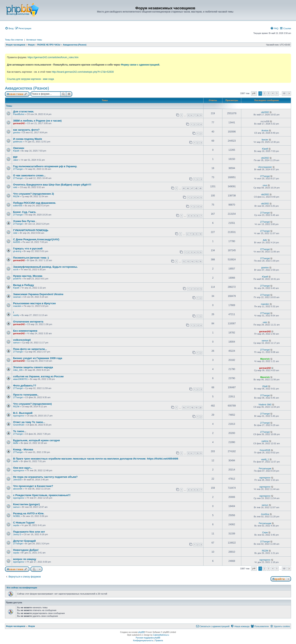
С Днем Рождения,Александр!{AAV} (36, 239)
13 (188, 261)
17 (188, 408)
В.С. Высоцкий (23, 413)
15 (196, 261)
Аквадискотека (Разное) (27, 88)
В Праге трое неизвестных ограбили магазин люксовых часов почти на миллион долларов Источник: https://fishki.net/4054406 (96, 459)
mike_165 (18, 370)
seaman (17, 297)
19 (196, 408)
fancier (265, 140)
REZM (16, 196)
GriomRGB (18, 425)
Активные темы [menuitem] (34, 40)
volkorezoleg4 (22, 340)
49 (201, 188)
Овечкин (19, 148)
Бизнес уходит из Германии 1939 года (38, 358)
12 (184, 261)
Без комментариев (25, 331)
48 (196, 188)
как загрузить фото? (26, 130)
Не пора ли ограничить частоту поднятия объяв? (45, 477)
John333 (17, 480)
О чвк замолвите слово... (29, 175)
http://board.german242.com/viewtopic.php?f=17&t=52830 (83, 72)
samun (16, 343)
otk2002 (265, 112)
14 (192, 261)
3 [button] (269, 93)
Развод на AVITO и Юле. (29, 513)
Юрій (265, 386)
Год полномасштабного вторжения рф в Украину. (45, 166)
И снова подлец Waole (28, 139)
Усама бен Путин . (25, 221)
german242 (19, 123)
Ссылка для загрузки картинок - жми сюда (30, 79)
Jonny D (17, 534)
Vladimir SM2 (265, 405)
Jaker (16, 160)
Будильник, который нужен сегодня (36, 440)
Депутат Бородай (24, 541)
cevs (265, 185)
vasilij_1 (265, 459)
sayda (16, 525)
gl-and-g (17, 251)
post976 (17, 279)
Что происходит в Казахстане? (33, 486)
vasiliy (16, 315)
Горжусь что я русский (28, 249)
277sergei (18, 169)
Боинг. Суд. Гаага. (25, 212)
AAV (265, 240)
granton (265, 267)
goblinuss (18, 142)
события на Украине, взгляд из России (38, 376)
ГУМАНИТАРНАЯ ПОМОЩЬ (31, 230)
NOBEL (17, 516)
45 (184, 188)
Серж (265, 532)
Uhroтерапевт (265, 167)
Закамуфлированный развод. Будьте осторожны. (45, 267)
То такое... (20, 431)
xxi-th (16, 269)
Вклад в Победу (24, 285)
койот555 (18, 206)
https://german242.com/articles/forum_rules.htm (53, 57)
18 (192, 408)
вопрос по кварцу (25, 559)
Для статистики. (24, 112)
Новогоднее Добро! (26, 550)
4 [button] (273, 93)
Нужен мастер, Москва (28, 276)
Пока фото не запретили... (30, 349)
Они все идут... (23, 468)
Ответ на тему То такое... (29, 422)
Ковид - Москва (23, 449)
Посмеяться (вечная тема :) (31, 258)
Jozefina (265, 514)
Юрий (16, 151)
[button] (254, 94)
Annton (265, 130)
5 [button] (277, 93)
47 (192, 188)
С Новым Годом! (24, 523)
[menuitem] (9, 28)
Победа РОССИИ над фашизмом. (35, 203)
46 (188, 188)
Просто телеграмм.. (26, 395)
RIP (15, 157)
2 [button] (264, 93)
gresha (17, 132)
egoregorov (19, 416)
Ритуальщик (265, 468)
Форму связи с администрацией (140, 65)
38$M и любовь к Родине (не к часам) (37, 121)
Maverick (265, 359)
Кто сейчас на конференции (22, 588)
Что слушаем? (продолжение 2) (34, 194)
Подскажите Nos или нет (29, 532)
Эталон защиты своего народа (33, 367)
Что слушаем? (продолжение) (32, 404)
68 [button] (284, 93)
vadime (265, 441)
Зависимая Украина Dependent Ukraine (38, 294)
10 (201, 234)
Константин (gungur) (26, 504)
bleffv (16, 443)
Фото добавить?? (25, 386)
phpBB (141, 632)
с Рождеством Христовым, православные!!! (42, 495)
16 (201, 261)
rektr (15, 187)
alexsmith (18, 489)
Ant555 (17, 242)
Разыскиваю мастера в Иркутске (34, 303)
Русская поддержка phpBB (148, 638)
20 (201, 408)
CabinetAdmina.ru (161, 635)
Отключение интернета (28, 322)
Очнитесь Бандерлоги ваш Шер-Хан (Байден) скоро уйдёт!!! (52, 185)
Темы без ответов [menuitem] (14, 40)
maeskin (17, 306)
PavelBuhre (19, 114)
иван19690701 (20, 379)
